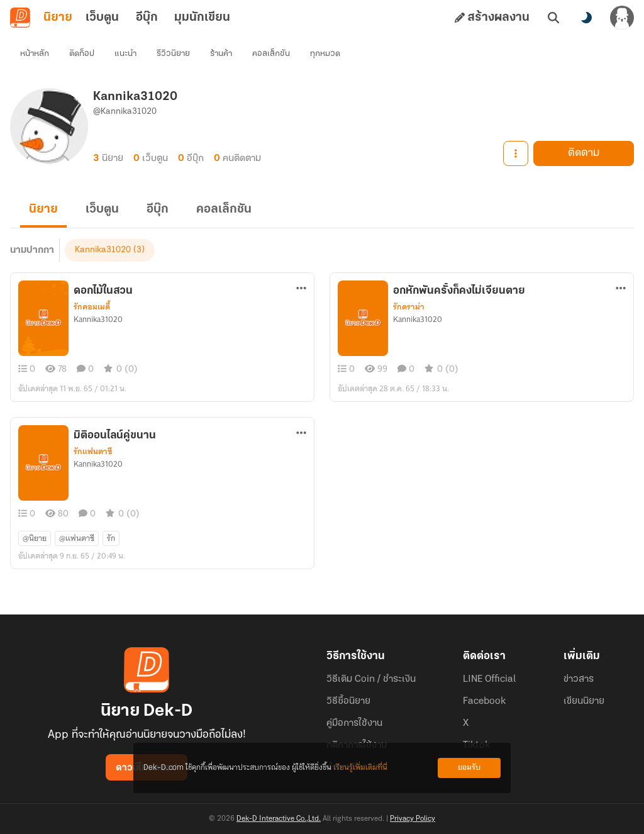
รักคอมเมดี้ (92, 307)
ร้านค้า (221, 54)
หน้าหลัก (35, 54)
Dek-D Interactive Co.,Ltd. (279, 819)
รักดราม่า (409, 307)
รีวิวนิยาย (173, 54)
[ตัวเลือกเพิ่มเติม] (301, 288)
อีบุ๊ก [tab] (147, 18)
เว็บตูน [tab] (102, 18)
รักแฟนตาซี (93, 452)
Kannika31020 (103, 250)
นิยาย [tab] (58, 18)
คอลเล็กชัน (271, 54)
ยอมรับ (469, 768)
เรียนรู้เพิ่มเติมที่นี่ (360, 768)
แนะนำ (125, 54)
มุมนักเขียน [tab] (202, 18)
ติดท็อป (82, 54)
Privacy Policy (413, 819)
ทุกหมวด (325, 54)
